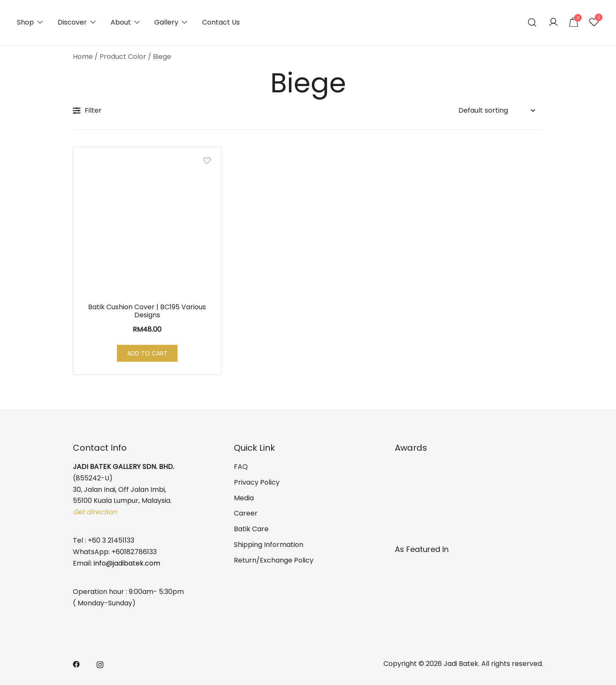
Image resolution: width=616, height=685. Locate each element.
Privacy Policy (257, 482)
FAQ (241, 467)
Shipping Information (269, 545)
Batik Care (251, 529)
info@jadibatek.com (127, 563)
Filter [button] (87, 110)
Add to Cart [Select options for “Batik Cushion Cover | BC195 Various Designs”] (147, 353)
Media (244, 498)
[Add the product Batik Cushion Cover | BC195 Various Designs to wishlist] (207, 161)
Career (246, 513)
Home (83, 57)
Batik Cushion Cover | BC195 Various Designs (147, 311)
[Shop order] (497, 111)
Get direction (95, 512)
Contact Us (221, 22)
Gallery (166, 22)
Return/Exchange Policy (274, 560)
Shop (25, 22)
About (121, 22)
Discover (72, 22)
